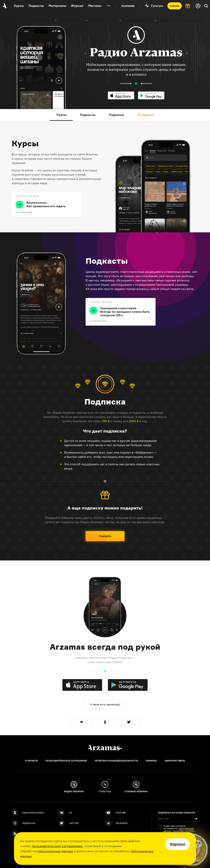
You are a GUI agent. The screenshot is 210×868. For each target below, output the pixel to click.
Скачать (175, 6)
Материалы (57, 6)
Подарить (105, 536)
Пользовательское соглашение (66, 761)
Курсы (19, 6)
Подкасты (36, 6)
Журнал (77, 6)
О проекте (31, 761)
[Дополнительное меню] (109, 6)
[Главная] (105, 748)
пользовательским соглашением (57, 846)
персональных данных (55, 851)
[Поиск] (206, 6)
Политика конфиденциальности (116, 761)
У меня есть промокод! (105, 704)
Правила (151, 761)
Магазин (95, 6)
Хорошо (177, 844)
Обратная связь (175, 761)
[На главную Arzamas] (4, 6)
